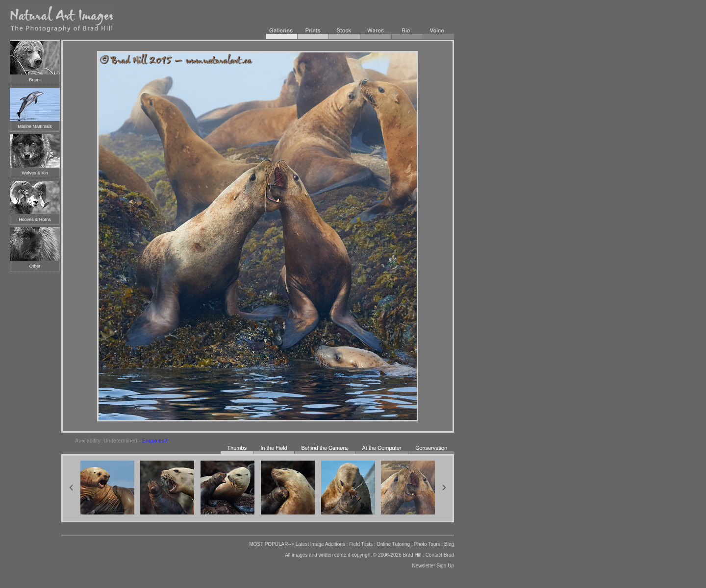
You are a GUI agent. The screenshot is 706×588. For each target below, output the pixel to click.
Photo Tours (427, 544)
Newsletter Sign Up (433, 566)
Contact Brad (440, 555)
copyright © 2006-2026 (376, 555)
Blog (449, 544)
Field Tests (361, 544)
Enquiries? (155, 441)
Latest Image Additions (320, 544)
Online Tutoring (393, 544)
